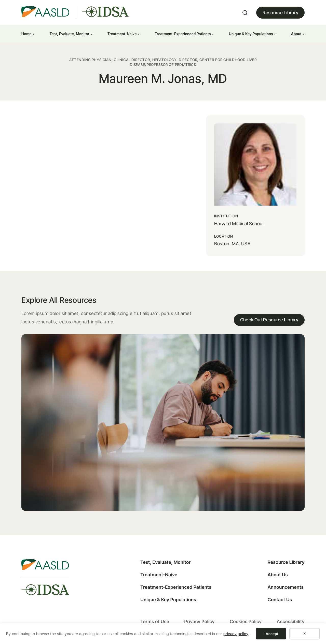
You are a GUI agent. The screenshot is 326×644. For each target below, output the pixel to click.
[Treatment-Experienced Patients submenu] (213, 34)
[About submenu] (304, 34)
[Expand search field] (245, 13)
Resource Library (280, 13)
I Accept (271, 634)
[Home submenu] (33, 34)
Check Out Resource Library (269, 315)
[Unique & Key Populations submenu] (275, 34)
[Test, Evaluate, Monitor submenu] (91, 34)
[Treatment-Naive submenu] (139, 34)
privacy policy (236, 634)
